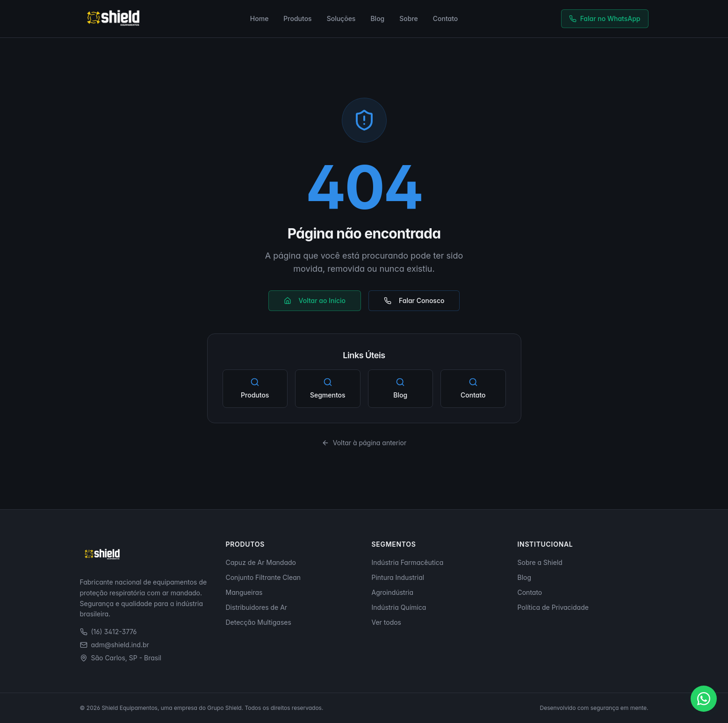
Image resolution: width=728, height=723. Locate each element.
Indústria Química (399, 607)
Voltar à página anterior (364, 443)
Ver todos (387, 622)
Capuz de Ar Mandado (261, 562)
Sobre (409, 18)
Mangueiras (244, 592)
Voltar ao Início (315, 300)
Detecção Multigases (259, 622)
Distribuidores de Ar (257, 607)
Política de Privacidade (553, 607)
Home (259, 18)
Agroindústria (393, 592)
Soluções (341, 18)
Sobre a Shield (540, 562)
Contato (446, 18)
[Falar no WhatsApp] (704, 699)
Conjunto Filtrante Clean (263, 577)
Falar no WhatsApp (605, 18)
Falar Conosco (414, 300)
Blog (377, 18)
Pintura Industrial (398, 577)
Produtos (297, 18)
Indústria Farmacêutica (408, 562)
